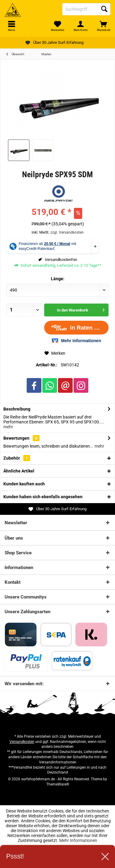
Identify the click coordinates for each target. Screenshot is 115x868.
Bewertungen (16, 438)
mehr (8, 427)
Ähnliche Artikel (19, 471)
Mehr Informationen (78, 840)
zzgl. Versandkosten (67, 232)
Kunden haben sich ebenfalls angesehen (43, 497)
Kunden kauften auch (24, 484)
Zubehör (17, 458)
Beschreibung (17, 409)
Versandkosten (22, 742)
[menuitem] (103, 26)
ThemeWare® (58, 784)
